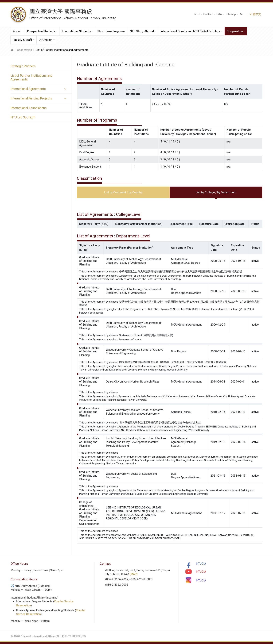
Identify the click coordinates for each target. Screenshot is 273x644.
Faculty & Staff (22, 40)
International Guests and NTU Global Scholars (190, 31)
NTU (197, 14)
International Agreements (28, 89)
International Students (76, 31)
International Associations (29, 108)
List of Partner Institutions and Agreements (32, 77)
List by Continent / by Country (123, 192)
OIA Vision (46, 40)
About (17, 31)
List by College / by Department (216, 192)
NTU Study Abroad (142, 31)
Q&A (219, 14)
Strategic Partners (23, 66)
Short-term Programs (111, 31)
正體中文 (256, 14)
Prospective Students (41, 31)
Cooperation (235, 31)
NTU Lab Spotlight (23, 117)
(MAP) (134, 574)
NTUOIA (201, 564)
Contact (208, 14)
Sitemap (231, 14)
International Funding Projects (31, 98)
